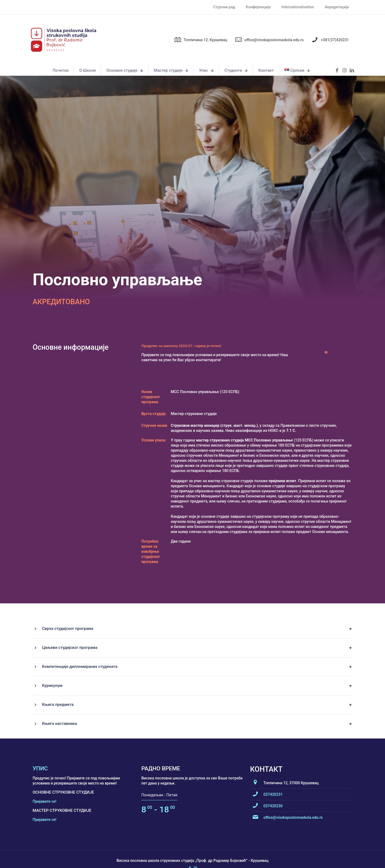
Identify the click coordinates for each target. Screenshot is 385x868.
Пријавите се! (45, 843)
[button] (192, 671)
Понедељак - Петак (159, 837)
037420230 (273, 848)
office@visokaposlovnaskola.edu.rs (293, 859)
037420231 (273, 836)
